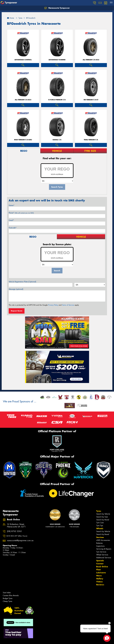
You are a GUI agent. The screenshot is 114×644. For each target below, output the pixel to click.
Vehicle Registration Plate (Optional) (22, 282)
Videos (99, 582)
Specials (100, 561)
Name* (12, 205)
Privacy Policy (53, 305)
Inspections (100, 546)
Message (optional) (16, 289)
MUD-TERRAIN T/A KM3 (23, 140)
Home (11, 18)
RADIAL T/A (57, 140)
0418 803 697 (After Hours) (17, 536)
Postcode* (13, 228)
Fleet (99, 570)
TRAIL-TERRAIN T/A (91, 140)
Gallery (100, 579)
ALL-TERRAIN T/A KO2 (91, 60)
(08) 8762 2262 (14, 531)
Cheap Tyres (7, 601)
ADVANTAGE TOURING (57, 60)
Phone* (21, 213)
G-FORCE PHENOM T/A (57, 100)
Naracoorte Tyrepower (57, 8)
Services (100, 537)
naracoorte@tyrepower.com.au (18, 541)
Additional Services (104, 558)
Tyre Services (101, 552)
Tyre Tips (100, 526)
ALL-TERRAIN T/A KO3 (23, 100)
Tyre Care (100, 523)
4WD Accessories (103, 540)
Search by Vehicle (103, 514)
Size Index (7, 593)
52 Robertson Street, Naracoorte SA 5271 (16, 526)
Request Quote (17, 311)
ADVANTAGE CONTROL (23, 60)
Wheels (100, 528)
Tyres (99, 511)
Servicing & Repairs (104, 549)
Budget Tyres (8, 598)
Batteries (99, 543)
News (99, 576)
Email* (11, 220)
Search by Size (102, 517)
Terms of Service (68, 305)
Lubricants (101, 573)
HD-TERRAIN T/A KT (91, 100)
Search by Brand (103, 520)
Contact (100, 564)
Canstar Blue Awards (11, 595)
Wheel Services (102, 555)
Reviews (100, 585)
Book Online (102, 567)
